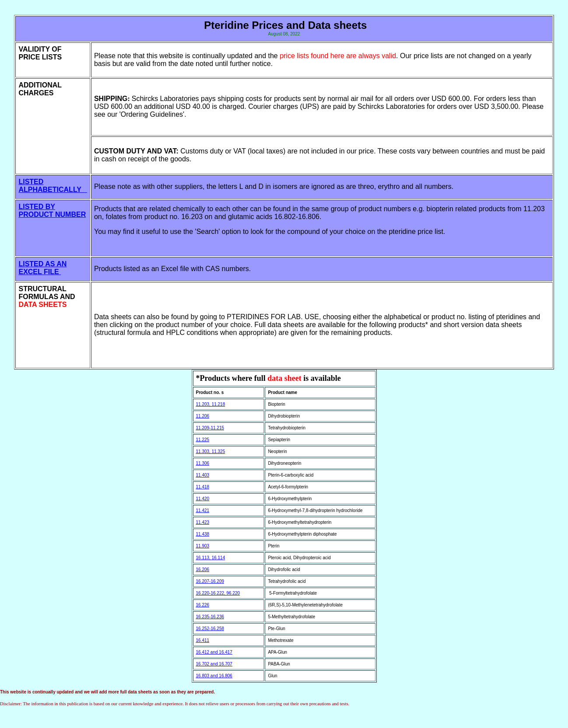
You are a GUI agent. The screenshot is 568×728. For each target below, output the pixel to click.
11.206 (203, 416)
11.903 (203, 546)
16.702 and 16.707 (214, 664)
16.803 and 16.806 (214, 676)
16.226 (203, 605)
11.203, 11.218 (211, 404)
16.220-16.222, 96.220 (218, 593)
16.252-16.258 (210, 629)
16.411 (203, 640)
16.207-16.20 (209, 581)
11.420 (203, 499)
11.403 (203, 475)
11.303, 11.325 (211, 451)
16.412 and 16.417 (214, 652)
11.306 (203, 463)
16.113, (204, 558)
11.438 (203, 534)
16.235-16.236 (210, 617)
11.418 (203, 487)
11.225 (203, 440)
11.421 (203, 510)
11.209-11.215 (210, 428)
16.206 (203, 570)
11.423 (203, 522)
